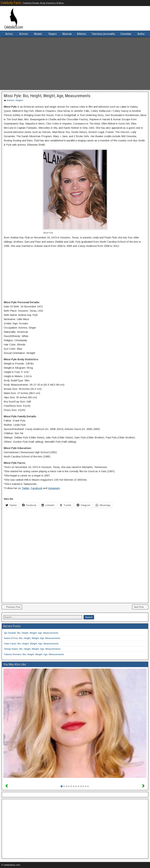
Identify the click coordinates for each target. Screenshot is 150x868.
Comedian (126, 34)
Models (38, 34)
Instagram (54, 488)
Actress (24, 34)
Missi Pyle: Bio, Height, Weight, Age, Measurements (47, 96)
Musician (67, 34)
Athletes (82, 34)
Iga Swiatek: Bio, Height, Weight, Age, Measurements (31, 633)
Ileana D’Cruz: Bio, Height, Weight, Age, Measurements (32, 638)
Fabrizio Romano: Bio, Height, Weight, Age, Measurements (34, 654)
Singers (52, 34)
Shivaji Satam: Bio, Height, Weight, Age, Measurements (32, 649)
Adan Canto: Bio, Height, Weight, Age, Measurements (31, 644)
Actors (9, 34)
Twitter (25, 488)
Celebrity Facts (11, 3)
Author (141, 34)
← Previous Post (12, 607)
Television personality (103, 34)
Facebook (36, 488)
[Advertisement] (75, 64)
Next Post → (140, 607)
